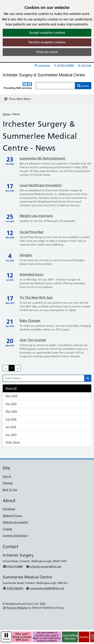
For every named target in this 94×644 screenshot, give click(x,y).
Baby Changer (30, 321)
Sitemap (8, 483)
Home (6, 114)
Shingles (26, 255)
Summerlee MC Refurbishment (43, 158)
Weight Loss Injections (36, 216)
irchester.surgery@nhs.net (44, 566)
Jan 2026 (11, 427)
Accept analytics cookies (47, 33)
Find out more (47, 52)
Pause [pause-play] (6, 639)
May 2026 (11, 396)
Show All (11, 388)
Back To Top (10, 490)
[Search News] (44, 378)
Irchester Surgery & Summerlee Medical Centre (44, 75)
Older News (13, 442)
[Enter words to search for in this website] (55, 86)
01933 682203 (13, 588)
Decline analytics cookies (47, 42)
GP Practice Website (15, 608)
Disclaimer (9, 509)
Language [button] (42, 65)
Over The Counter (33, 340)
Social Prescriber (32, 232)
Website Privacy (12, 516)
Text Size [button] (84, 65)
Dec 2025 (11, 435)
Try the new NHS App (36, 297)
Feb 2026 (11, 419)
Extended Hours (32, 274)
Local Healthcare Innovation (41, 185)
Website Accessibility (16, 522)
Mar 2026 (11, 411)
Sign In (7, 476)
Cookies (7, 529)
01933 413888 (64, 65)
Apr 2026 (11, 404)
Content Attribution (15, 536)
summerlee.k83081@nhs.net (45, 588)
